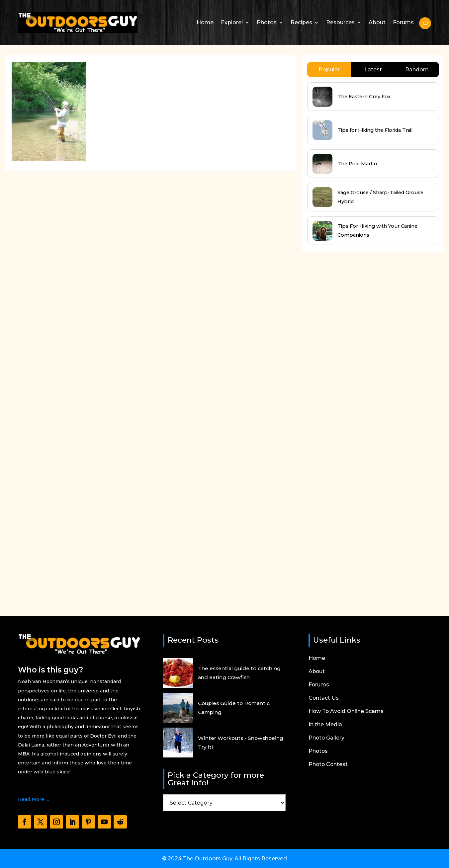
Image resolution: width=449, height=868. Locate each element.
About (377, 22)
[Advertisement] (352, 411)
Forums (403, 22)
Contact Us (324, 698)
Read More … (34, 799)
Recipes (301, 22)
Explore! (232, 22)
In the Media (325, 725)
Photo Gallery (327, 738)
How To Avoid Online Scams (347, 712)
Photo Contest (329, 765)
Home (205, 22)
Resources (340, 22)
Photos (267, 22)
